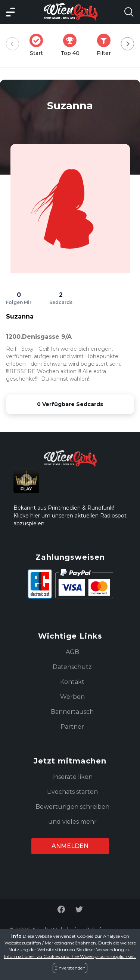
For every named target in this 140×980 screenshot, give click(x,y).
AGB (72, 652)
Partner (72, 727)
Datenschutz (72, 667)
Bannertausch (72, 712)
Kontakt (72, 682)
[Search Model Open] (129, 12)
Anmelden (70, 846)
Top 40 (72, 45)
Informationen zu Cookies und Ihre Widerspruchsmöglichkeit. (70, 956)
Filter (106, 45)
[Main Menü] (10, 12)
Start (38, 45)
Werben (72, 697)
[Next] (127, 44)
